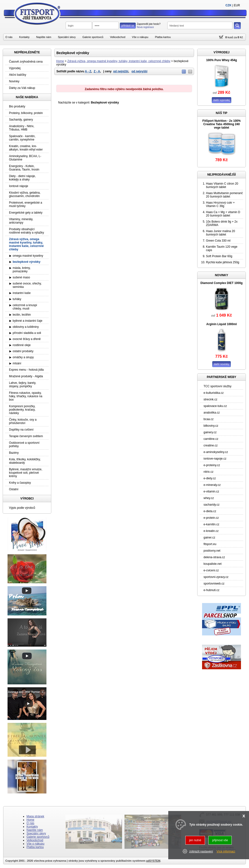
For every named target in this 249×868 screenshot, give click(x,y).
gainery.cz (210, 432)
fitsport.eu (210, 544)
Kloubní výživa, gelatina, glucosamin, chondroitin (25, 194)
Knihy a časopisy (20, 483)
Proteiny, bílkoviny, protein (26, 113)
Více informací (226, 851)
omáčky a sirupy (23, 357)
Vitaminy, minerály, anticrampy (21, 221)
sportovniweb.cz (214, 584)
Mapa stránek (35, 816)
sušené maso (21, 277)
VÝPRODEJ (221, 52)
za (235, 37)
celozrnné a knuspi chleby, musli (25, 307)
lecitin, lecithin (22, 315)
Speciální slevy (67, 37)
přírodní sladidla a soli (27, 333)
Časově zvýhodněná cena (26, 62)
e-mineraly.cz (212, 485)
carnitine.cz (211, 439)
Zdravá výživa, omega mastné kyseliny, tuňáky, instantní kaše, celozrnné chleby (119, 61)
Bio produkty (17, 106)
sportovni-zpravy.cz (216, 577)
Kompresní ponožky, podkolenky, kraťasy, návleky (22, 410)
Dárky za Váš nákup (22, 88)
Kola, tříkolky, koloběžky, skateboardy (25, 461)
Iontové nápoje (19, 186)
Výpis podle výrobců (22, 508)
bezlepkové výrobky (27, 262)
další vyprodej (222, 100)
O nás (9, 37)
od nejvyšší (139, 71)
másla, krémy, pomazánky (22, 270)
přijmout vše (220, 840)
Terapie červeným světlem (26, 436)
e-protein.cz (211, 518)
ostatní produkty (23, 351)
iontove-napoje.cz (215, 459)
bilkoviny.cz (211, 426)
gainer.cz (209, 538)
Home (60, 61)
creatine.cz (211, 445)
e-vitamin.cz (211, 491)
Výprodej (15, 68)
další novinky (222, 364)
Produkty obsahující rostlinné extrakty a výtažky (27, 231)
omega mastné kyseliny (28, 256)
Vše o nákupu (140, 37)
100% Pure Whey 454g (222, 60)
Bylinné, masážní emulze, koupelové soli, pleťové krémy (26, 473)
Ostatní (14, 489)
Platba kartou (163, 37)
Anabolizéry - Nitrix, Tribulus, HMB (22, 128)
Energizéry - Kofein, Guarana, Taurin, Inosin (24, 168)
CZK (228, 5)
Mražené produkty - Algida (26, 376)
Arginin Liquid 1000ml (221, 324)
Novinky (14, 81)
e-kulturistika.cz (214, 393)
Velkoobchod (118, 37)
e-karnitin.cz (211, 524)
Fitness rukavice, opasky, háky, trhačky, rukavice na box (26, 396)
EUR (237, 5)
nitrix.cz (209, 472)
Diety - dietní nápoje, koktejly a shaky (22, 178)
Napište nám (44, 37)
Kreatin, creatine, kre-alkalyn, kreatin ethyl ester (26, 148)
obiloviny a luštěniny (26, 327)
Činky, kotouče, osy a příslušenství (23, 421)
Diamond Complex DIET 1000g (221, 283)
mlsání (17, 363)
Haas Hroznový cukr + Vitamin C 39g (220, 204)
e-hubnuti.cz (211, 590)
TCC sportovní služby (218, 386)
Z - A (97, 71)
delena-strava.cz (214, 557)
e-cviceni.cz (211, 570)
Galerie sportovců (93, 37)
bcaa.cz (209, 419)
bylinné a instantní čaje (27, 321)
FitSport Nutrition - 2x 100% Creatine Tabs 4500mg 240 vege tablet (221, 124)
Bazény (14, 453)
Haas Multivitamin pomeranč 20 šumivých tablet (224, 195)
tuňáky (17, 299)
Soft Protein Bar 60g (219, 256)
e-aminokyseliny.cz (216, 452)
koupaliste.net (213, 564)
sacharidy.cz (212, 505)
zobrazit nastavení (201, 851)
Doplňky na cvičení (21, 430)
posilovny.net (212, 551)
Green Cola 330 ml (218, 241)
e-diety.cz (210, 478)
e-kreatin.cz (211, 531)
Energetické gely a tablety (26, 213)
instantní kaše (22, 293)
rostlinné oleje (22, 345)
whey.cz (209, 498)
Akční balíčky (18, 75)
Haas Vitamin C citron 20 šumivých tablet (222, 185)
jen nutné (195, 840)
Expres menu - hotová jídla (26, 370)
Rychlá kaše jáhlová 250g (223, 262)
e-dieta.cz (210, 511)
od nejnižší (121, 71)
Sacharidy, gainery (21, 120)
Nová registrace (145, 27)
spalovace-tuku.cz (215, 406)
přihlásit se (128, 26)
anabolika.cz (212, 413)
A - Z (88, 71)
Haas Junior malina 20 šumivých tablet (220, 233)
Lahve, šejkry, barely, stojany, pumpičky (23, 385)
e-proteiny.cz (212, 465)
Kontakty (24, 37)
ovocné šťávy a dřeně (27, 339)
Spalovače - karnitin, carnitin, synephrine (22, 138)
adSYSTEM (153, 861)
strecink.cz (210, 399)
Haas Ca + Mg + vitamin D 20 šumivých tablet (223, 214)
